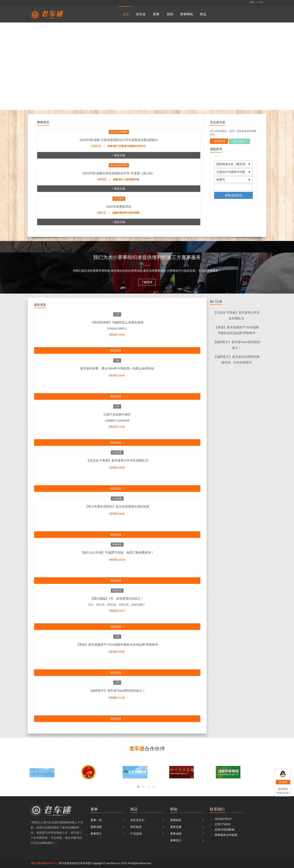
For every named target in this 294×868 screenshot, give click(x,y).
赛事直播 (176, 827)
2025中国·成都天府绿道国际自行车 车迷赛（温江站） (119, 173)
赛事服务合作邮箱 (224, 835)
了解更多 (147, 282)
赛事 (156, 14)
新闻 (170, 14)
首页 (126, 14)
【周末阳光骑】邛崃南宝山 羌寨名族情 (117, 322)
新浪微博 (219, 141)
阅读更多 (117, 350)
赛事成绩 (96, 827)
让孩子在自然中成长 (117, 414)
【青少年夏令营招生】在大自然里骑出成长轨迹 (117, 506)
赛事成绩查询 (234, 195)
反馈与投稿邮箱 (222, 830)
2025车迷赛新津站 (119, 207)
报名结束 (119, 155)
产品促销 (136, 834)
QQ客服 (283, 782)
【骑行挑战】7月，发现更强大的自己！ (117, 598)
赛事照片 (96, 834)
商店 (203, 14)
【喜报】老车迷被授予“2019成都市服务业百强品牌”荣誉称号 (117, 645)
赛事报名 (176, 820)
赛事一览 (96, 820)
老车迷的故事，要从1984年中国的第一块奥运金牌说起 (117, 368)
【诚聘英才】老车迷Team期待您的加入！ (117, 691)
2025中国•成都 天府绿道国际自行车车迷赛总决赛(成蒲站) (119, 140)
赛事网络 (187, 14)
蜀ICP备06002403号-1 (44, 863)
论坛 (261, 2)
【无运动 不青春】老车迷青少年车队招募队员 (117, 460)
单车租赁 (136, 827)
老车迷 (141, 14)
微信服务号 (239, 141)
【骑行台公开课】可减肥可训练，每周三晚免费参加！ (117, 552)
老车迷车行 (137, 820)
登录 (251, 2)
